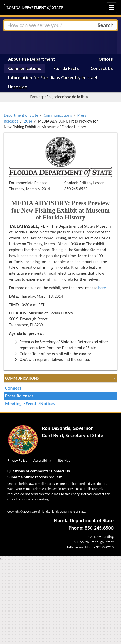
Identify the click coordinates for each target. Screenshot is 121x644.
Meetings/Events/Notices (30, 403)
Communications (25, 68)
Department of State (21, 115)
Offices (106, 59)
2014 (28, 121)
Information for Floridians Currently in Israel (53, 78)
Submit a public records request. (35, 477)
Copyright (14, 512)
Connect (13, 388)
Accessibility (42, 460)
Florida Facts (66, 68)
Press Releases (19, 396)
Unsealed (18, 87)
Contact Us (102, 68)
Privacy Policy (17, 460)
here (102, 288)
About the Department (32, 59)
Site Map (64, 460)
